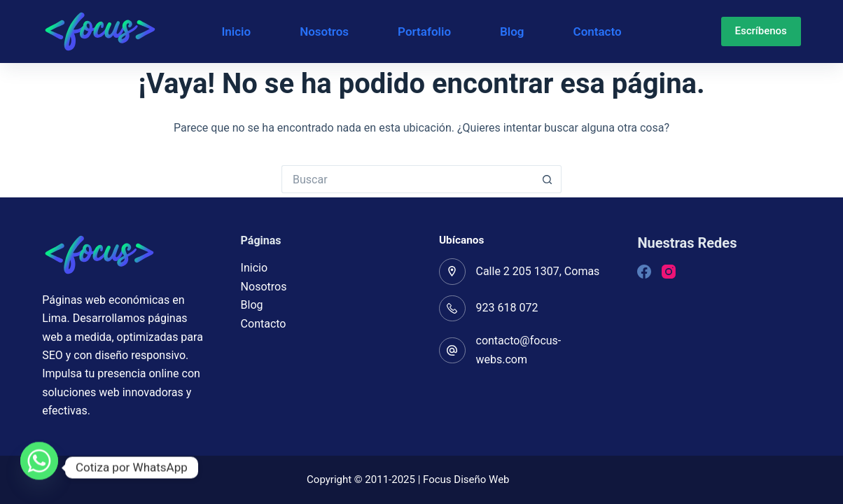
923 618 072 (507, 308)
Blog (512, 31)
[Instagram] (669, 272)
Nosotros (324, 31)
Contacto (598, 31)
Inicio (236, 31)
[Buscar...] (407, 179)
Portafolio (424, 31)
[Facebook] (644, 272)
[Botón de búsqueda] (548, 179)
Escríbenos (761, 31)
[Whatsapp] (39, 468)
